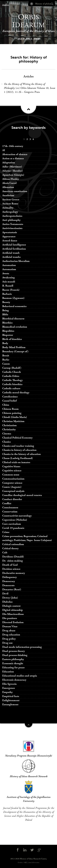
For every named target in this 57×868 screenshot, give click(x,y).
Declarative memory (14, 573)
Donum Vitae (10, 626)
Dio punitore (10, 618)
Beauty (6, 302)
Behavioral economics (14, 306)
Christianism (9, 425)
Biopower (8, 335)
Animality (8, 208)
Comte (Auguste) (12, 487)
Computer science (12, 483)
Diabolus (7, 602)
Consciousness (10, 507)
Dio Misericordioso (13, 614)
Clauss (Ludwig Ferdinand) (18, 458)
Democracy (9, 581)
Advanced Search (31, 4)
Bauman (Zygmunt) (13, 298)
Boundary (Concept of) (15, 351)
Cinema (7, 434)
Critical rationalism (13, 544)
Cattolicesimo (10, 397)
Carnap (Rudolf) (12, 368)
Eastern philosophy (13, 659)
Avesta (6, 273)
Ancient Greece (11, 199)
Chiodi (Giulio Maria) (15, 417)
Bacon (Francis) (11, 290)
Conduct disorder (12, 499)
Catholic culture (11, 388)
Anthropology (10, 212)
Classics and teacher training (18, 446)
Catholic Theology (12, 380)
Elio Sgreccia (9, 684)
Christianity (9, 429)
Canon (6, 364)
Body (5, 343)
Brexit (6, 356)
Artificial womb (11, 253)
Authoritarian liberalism (16, 261)
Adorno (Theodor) (13, 171)
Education (8, 672)
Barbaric (7, 294)
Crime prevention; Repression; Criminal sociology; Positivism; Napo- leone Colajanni (27, 538)
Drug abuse (9, 631)
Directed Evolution (13, 622)
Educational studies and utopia (20, 676)
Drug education (11, 635)
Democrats (8, 585)
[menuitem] (24, 139)
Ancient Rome (10, 204)
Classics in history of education (19, 450)
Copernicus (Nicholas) (15, 520)
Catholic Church (12, 372)
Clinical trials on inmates (16, 462)
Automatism (9, 269)
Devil (5, 594)
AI (4, 150)
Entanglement (10, 704)
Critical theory (10, 548)
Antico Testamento (13, 224)
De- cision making (13, 561)
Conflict (7, 503)
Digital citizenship (13, 610)
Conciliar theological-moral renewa (22, 495)
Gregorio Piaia (32, 92)
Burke (6, 360)
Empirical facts (11, 696)
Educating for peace (13, 667)
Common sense (11, 475)
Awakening (9, 277)
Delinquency (9, 577)
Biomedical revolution (15, 327)
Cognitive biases (11, 466)
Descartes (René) (12, 589)
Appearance (9, 236)
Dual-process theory (14, 651)
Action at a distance (13, 158)
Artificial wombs (11, 257)
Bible (5, 314)
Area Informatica (34, 863)
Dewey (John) (10, 598)
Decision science (11, 569)
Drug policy (9, 639)
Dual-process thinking (15, 655)
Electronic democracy (14, 680)
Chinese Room (10, 409)
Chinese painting (12, 413)
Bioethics (7, 323)
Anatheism (8, 195)
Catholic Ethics (11, 376)
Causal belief (9, 401)
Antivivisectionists (12, 228)
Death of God (10, 565)
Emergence (9, 688)
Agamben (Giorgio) (13, 175)
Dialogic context (11, 606)
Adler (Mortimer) (12, 167)
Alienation (8, 187)
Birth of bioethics (12, 339)
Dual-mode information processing (22, 647)
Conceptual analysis (13, 491)
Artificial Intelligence (14, 245)
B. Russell (8, 286)
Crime (6, 532)
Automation (9, 265)
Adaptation (9, 163)
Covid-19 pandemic (13, 528)
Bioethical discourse (13, 319)
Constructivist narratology (17, 516)
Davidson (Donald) (13, 557)
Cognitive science (12, 471)
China (6, 405)
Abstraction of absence (15, 154)
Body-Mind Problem (14, 347)
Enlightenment (11, 700)
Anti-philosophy (11, 220)
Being (6, 310)
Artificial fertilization (14, 249)
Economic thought (13, 663)
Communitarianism (13, 479)
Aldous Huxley (11, 179)
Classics (6, 442)
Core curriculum (12, 524)
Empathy (7, 692)
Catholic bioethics (12, 384)
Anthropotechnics (12, 216)
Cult (5, 552)
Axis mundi (9, 282)
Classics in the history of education (22, 454)
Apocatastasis (10, 232)
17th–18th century (13, 146)
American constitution (15, 191)
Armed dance (10, 241)
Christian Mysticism (13, 421)
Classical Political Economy (17, 438)
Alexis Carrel (9, 183)
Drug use (7, 643)
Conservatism (10, 512)
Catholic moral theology (16, 392)
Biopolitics (8, 331)
